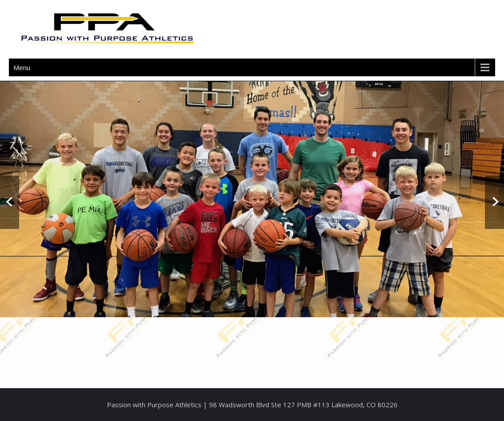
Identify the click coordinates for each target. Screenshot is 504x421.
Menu (22, 67)
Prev (10, 202)
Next (494, 202)
